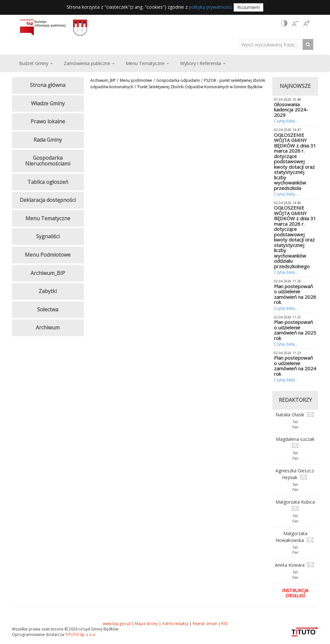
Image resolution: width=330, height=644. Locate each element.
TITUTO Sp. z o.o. (80, 635)
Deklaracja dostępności (48, 200)
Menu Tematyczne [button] (147, 63)
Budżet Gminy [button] (36, 63)
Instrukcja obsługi (295, 593)
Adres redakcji (175, 624)
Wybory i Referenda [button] (203, 63)
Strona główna (48, 85)
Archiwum (48, 327)
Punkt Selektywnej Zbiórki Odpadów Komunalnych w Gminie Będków (200, 87)
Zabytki (48, 291)
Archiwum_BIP (103, 80)
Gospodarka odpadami (178, 80)
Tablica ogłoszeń (48, 182)
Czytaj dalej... (286, 121)
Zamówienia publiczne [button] (89, 63)
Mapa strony (146, 624)
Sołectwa (48, 309)
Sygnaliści (48, 236)
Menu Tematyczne (48, 218)
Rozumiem (248, 7)
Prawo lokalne (48, 121)
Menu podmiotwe (136, 80)
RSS (224, 624)
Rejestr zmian (205, 624)
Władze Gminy (48, 103)
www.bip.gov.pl (117, 624)
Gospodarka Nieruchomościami (48, 161)
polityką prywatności (210, 7)
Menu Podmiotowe (48, 255)
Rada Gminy (48, 140)
